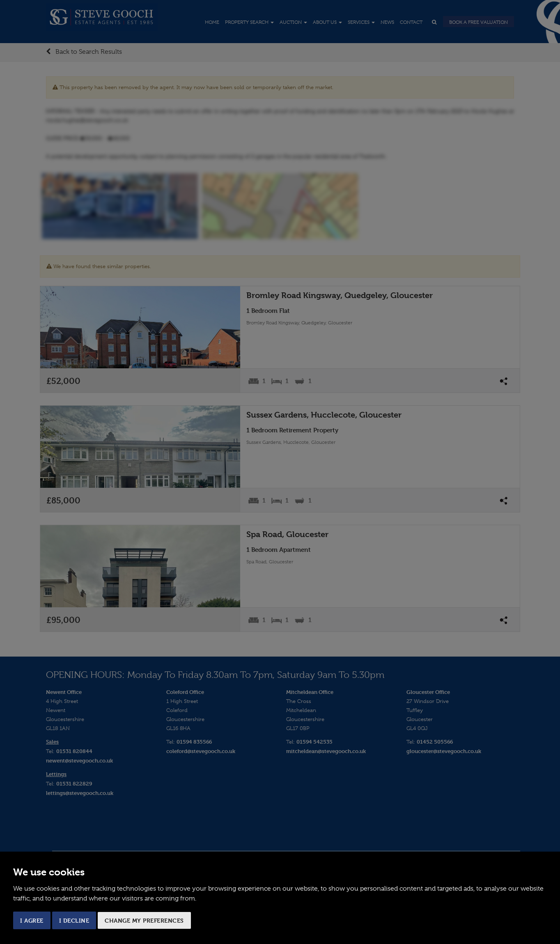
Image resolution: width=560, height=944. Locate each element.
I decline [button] (74, 920)
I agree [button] (32, 920)
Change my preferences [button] (144, 920)
